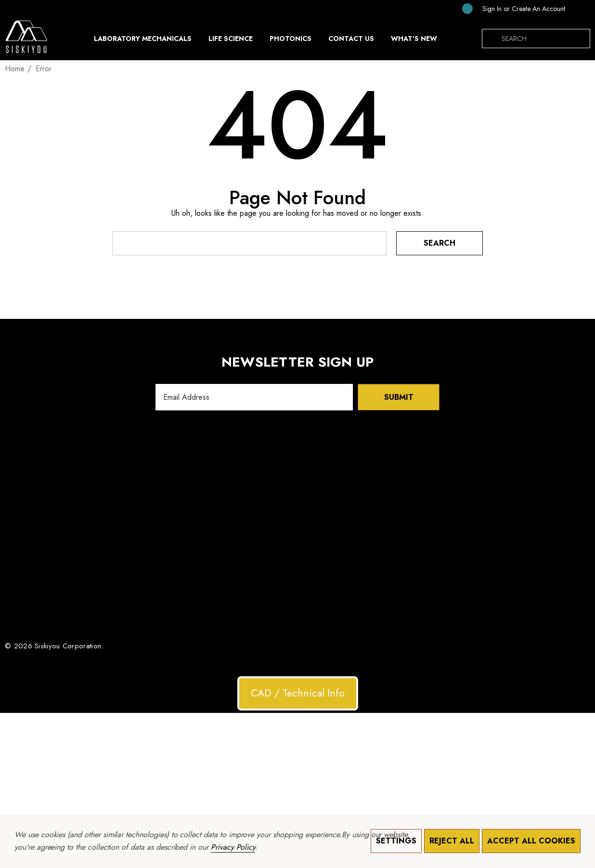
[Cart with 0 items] (460, 8)
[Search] (492, 39)
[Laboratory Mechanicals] (143, 41)
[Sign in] (492, 9)
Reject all (452, 841)
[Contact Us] (351, 39)
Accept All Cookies (531, 841)
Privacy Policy (233, 847)
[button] (298, 694)
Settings (396, 841)
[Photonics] (291, 41)
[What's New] (414, 41)
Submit (399, 397)
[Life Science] (231, 41)
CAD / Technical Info (298, 693)
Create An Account (538, 9)
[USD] (580, 9)
